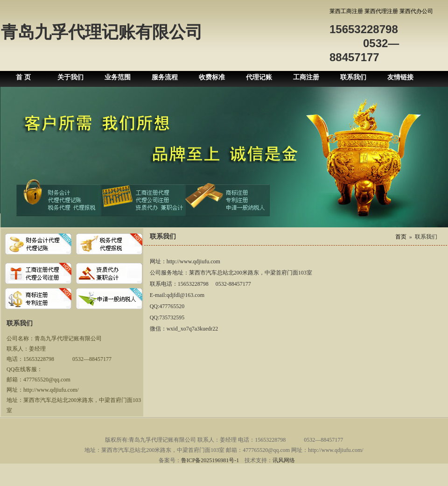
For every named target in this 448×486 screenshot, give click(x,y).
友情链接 (400, 77)
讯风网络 (284, 460)
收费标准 (212, 77)
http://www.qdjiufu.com (193, 261)
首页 (401, 237)
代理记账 (259, 77)
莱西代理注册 (381, 11)
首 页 (23, 77)
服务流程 (165, 77)
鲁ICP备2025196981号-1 (210, 460)
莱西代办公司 (416, 11)
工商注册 (306, 77)
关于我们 (70, 77)
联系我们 (353, 77)
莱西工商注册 (346, 11)
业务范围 (118, 77)
